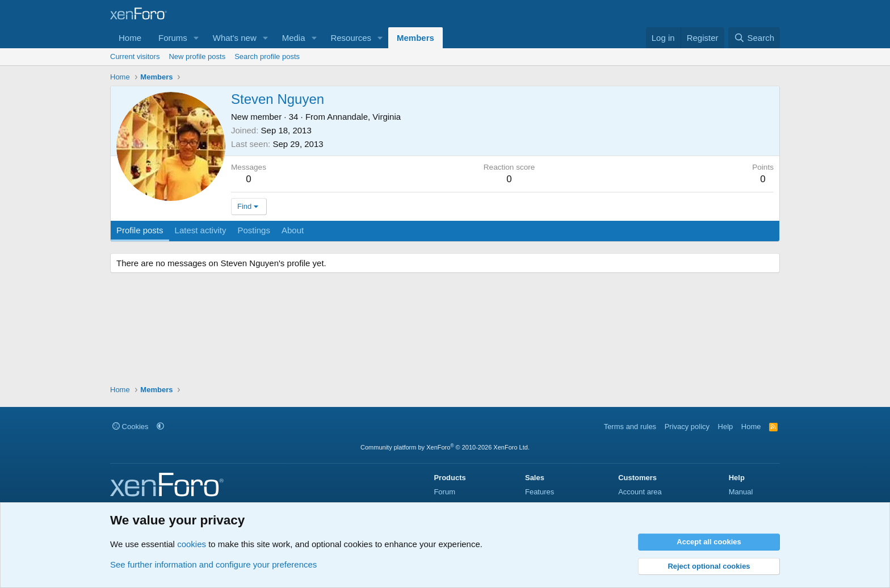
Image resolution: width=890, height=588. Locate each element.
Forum (444, 492)
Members (415, 38)
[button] (196, 38)
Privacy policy (687, 427)
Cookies (131, 427)
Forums (173, 38)
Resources (351, 38)
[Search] (754, 38)
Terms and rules (630, 427)
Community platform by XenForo (445, 447)
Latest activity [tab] (201, 230)
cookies (192, 544)
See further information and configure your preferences (213, 564)
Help (726, 427)
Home (130, 38)
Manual (741, 492)
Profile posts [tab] (140, 230)
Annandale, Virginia (364, 117)
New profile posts (197, 56)
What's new (235, 38)
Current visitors (135, 56)
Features (540, 492)
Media (294, 38)
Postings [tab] (254, 230)
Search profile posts (267, 56)
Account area (640, 492)
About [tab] (293, 230)
